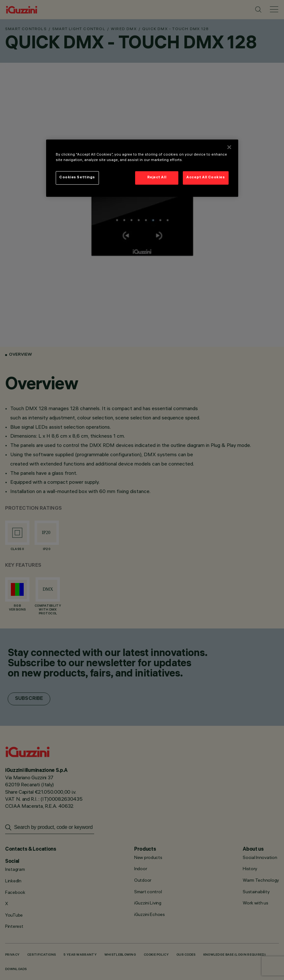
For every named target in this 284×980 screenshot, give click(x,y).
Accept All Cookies (206, 178)
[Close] (229, 147)
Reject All (157, 178)
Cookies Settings (77, 178)
